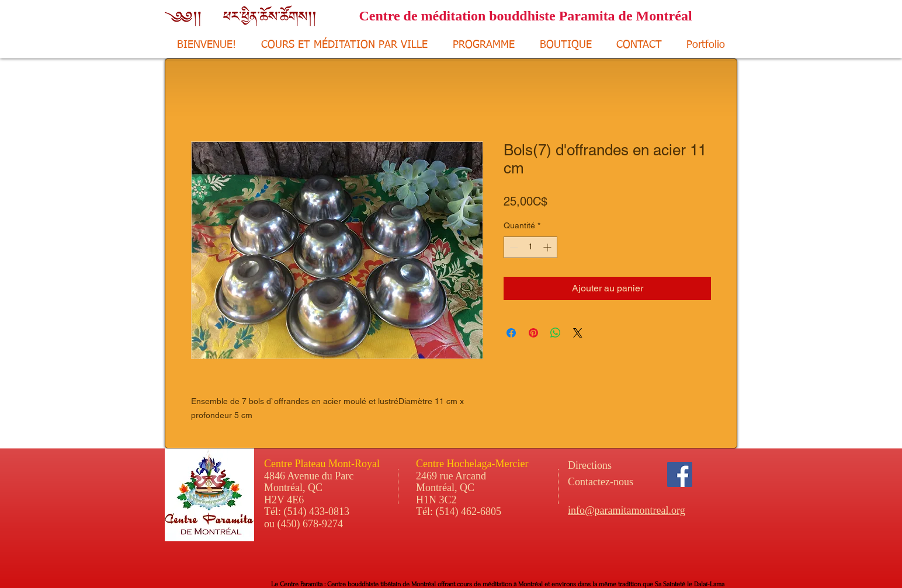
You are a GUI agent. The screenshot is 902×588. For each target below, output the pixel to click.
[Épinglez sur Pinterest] (533, 333)
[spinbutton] (530, 247)
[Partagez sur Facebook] (511, 333)
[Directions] (611, 466)
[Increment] (548, 247)
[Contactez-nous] (632, 482)
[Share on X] (578, 333)
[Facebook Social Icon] (680, 474)
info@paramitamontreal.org (627, 510)
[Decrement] (513, 247)
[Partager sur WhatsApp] (556, 333)
